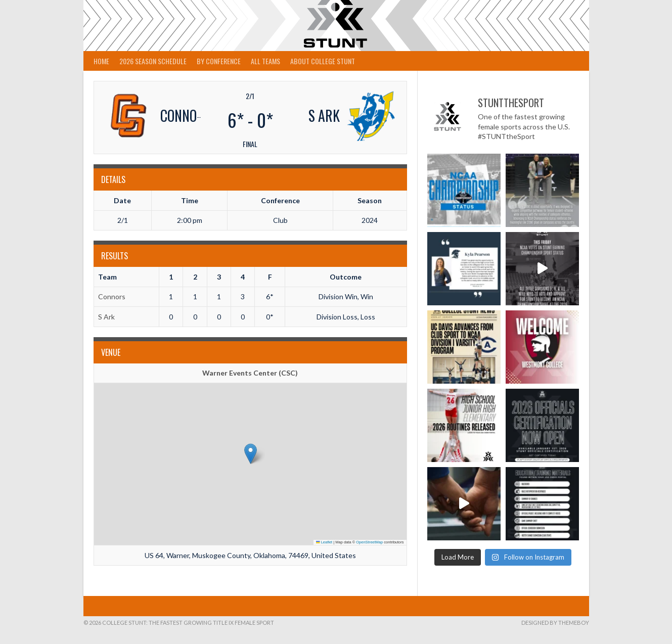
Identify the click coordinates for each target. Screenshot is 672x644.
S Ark (106, 317)
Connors (112, 296)
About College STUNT (323, 61)
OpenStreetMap (369, 542)
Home (101, 61)
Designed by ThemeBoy (555, 623)
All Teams (265, 61)
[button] (251, 454)
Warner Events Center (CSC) (250, 373)
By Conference (219, 61)
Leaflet (324, 542)
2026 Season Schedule (153, 61)
